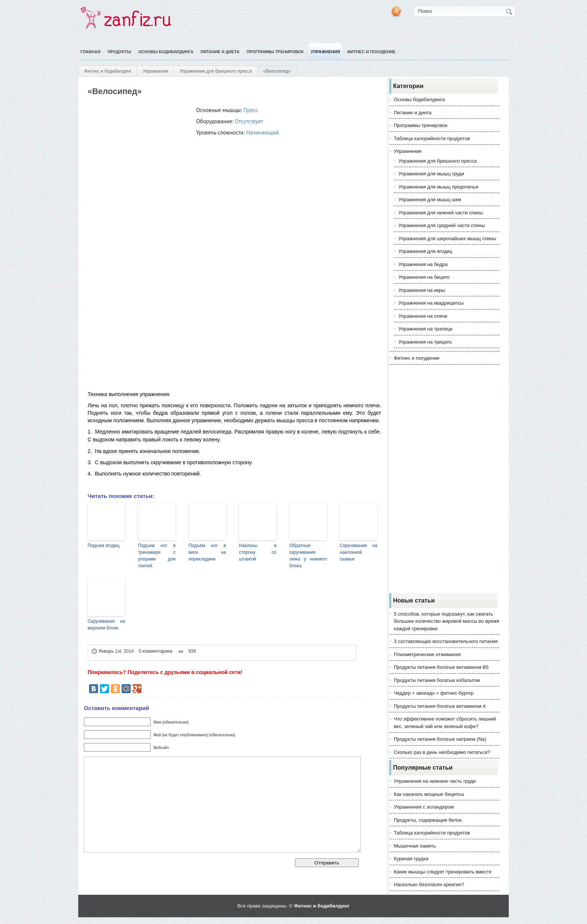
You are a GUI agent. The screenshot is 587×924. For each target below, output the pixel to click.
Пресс (251, 110)
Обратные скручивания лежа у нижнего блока (308, 556)
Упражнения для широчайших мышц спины (447, 238)
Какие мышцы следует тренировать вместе (443, 872)
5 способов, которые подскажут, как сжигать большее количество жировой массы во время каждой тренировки (446, 621)
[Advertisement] (444, 479)
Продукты (119, 52)
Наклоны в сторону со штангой (258, 552)
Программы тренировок (275, 52)
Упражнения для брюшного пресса (215, 71)
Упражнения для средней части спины (442, 225)
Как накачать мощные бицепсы (429, 794)
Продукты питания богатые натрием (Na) (440, 739)
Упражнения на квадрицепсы (431, 303)
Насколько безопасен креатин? (429, 884)
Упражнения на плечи (423, 316)
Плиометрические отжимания (427, 654)
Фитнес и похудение (371, 52)
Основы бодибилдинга (166, 52)
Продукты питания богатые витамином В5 (441, 667)
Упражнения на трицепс (425, 342)
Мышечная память (415, 846)
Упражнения (325, 52)
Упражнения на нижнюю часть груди (435, 781)
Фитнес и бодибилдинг (108, 71)
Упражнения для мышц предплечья (438, 187)
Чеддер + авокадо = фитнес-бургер (434, 693)
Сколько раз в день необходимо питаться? (442, 752)
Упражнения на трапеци (425, 329)
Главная (90, 52)
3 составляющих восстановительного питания (446, 641)
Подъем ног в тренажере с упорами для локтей (157, 556)
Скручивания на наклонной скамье (359, 552)
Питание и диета (220, 52)
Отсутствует (249, 121)
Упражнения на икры (422, 290)
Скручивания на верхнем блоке (106, 625)
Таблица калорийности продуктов (432, 138)
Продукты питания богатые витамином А (440, 706)
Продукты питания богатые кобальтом (437, 680)
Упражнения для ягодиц (425, 251)
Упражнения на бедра (423, 264)
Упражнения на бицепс (424, 277)
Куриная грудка (411, 859)
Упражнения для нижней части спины (441, 213)
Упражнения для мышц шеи (430, 200)
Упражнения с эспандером (424, 807)
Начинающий (263, 132)
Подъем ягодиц (104, 546)
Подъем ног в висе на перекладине (207, 552)
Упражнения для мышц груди (431, 174)
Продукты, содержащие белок (428, 820)
